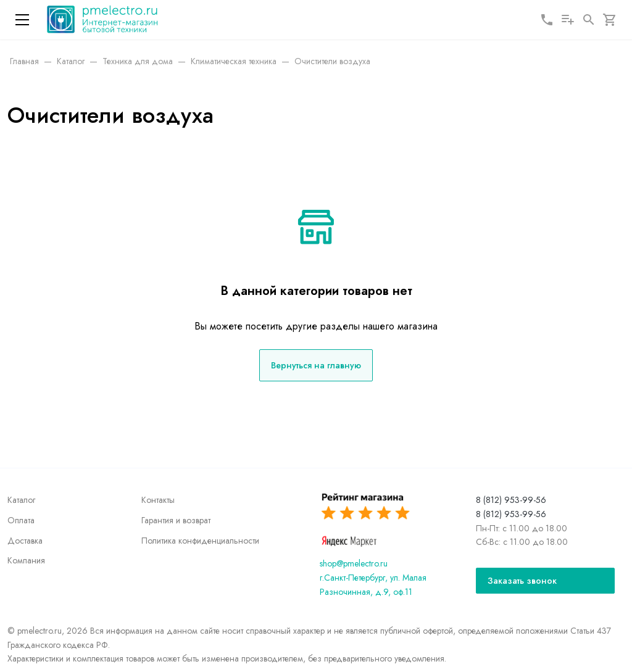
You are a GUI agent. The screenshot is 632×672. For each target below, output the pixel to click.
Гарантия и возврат (176, 520)
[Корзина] (610, 20)
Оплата (21, 520)
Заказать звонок (522, 581)
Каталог (21, 500)
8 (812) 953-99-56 (511, 500)
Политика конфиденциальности (200, 541)
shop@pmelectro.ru (354, 563)
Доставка (25, 541)
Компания (26, 560)
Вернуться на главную (316, 365)
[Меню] (22, 20)
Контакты (158, 500)
